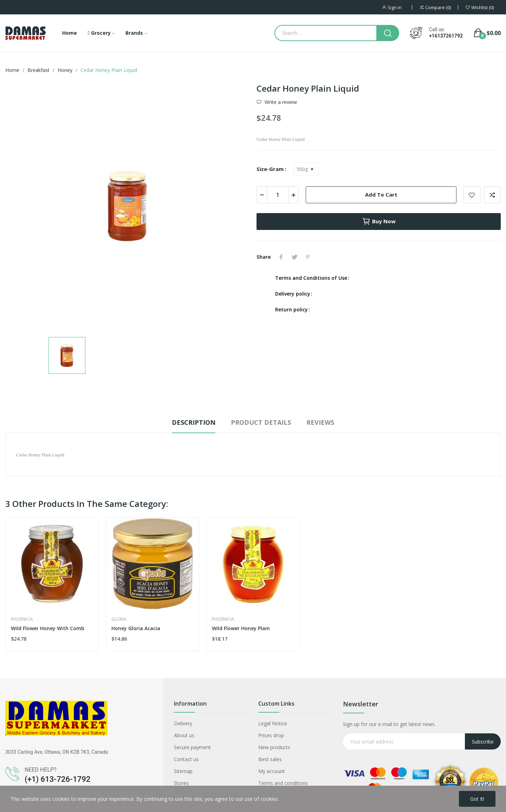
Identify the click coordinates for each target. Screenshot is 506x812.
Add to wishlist (472, 195)
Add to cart (381, 194)
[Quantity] (278, 195)
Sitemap (183, 771)
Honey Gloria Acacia (136, 628)
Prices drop (271, 735)
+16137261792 (446, 36)
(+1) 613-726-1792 (57, 779)
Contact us (186, 759)
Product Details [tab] (261, 422)
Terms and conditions (283, 783)
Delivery (183, 723)
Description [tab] (194, 422)
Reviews (320, 422)
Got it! (477, 799)
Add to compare (492, 195)
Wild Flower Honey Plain (241, 628)
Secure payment (192, 747)
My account (272, 771)
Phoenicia (22, 619)
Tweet (294, 257)
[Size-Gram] (306, 169)
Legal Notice (273, 723)
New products (274, 747)
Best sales (270, 759)
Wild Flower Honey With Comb (48, 628)
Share (281, 257)
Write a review (280, 102)
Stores (181, 783)
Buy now (379, 222)
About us (184, 735)
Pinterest (308, 257)
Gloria (119, 619)
